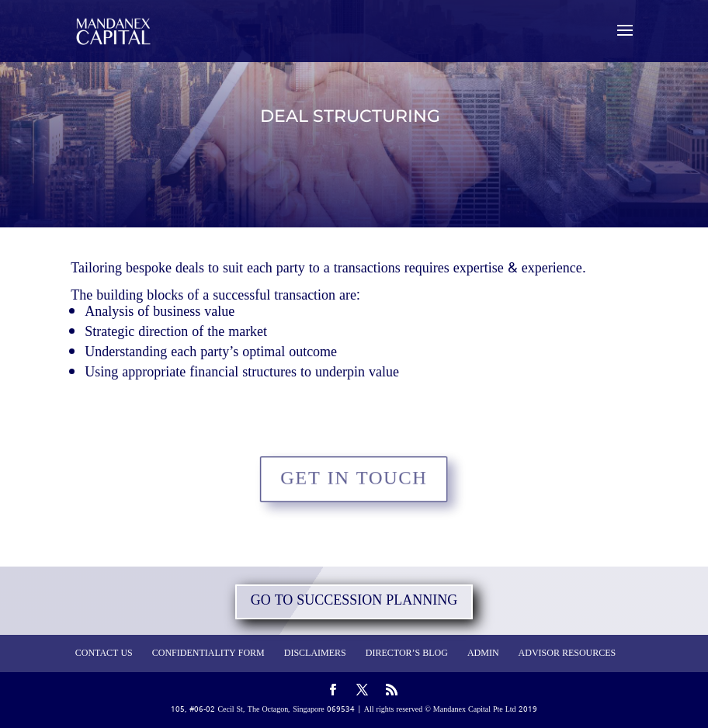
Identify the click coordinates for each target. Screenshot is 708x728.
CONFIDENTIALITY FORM (208, 653)
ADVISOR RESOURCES (567, 653)
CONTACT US (104, 653)
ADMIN (483, 653)
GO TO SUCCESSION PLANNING (354, 601)
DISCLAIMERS (315, 653)
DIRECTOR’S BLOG (407, 653)
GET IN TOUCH (354, 479)
